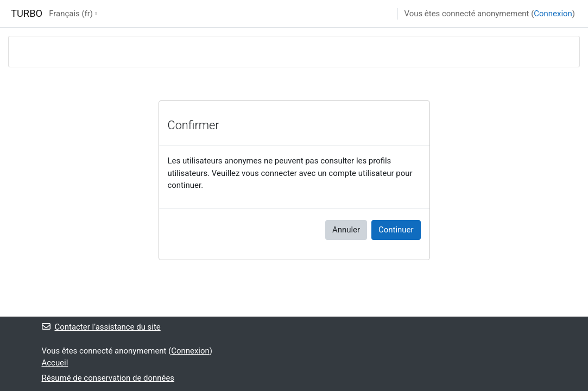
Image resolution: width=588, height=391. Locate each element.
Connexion (553, 14)
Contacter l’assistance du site (101, 327)
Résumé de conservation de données (108, 378)
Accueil (55, 363)
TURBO (27, 13)
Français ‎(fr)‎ (71, 14)
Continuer (396, 230)
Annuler (346, 230)
